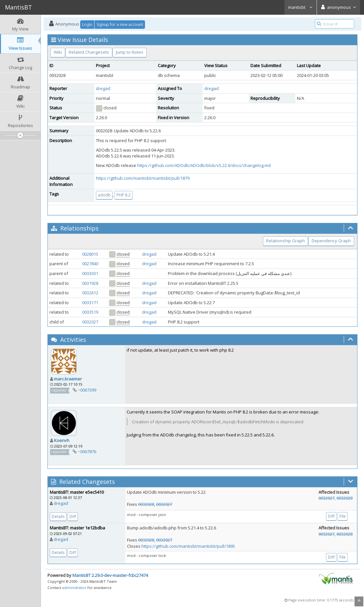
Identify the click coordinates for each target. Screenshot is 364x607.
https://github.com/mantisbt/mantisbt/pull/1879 (143, 178)
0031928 (90, 283)
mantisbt (300, 7)
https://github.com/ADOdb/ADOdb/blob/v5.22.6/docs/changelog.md (204, 165)
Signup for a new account (120, 24)
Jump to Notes (130, 52)
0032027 (90, 322)
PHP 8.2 (124, 195)
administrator (74, 588)
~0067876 (87, 451)
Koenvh (62, 440)
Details (58, 516)
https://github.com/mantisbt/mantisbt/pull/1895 (188, 546)
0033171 (90, 303)
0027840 (90, 264)
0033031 (90, 273)
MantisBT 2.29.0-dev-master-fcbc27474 (110, 575)
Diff (73, 516)
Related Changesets (89, 52)
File (343, 516)
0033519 (90, 312)
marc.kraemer (68, 379)
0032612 (90, 293)
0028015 (90, 254)
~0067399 (87, 390)
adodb (104, 195)
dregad (103, 88)
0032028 (146, 504)
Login (87, 24)
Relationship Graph (285, 241)
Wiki (58, 52)
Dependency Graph (331, 241)
